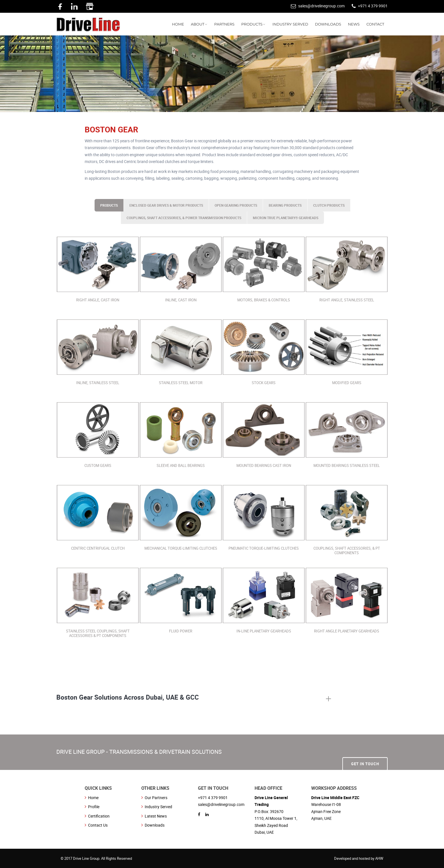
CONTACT (375, 24)
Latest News (156, 816)
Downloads (155, 825)
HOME (178, 24)
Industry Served (158, 807)
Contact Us (98, 825)
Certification (99, 816)
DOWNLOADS (328, 24)
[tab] (194, 699)
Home (93, 798)
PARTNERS (224, 24)
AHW (379, 858)
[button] (194, 699)
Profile (94, 807)
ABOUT (198, 24)
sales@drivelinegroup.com (321, 6)
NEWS (354, 24)
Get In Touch (365, 752)
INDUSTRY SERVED (290, 24)
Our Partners (156, 798)
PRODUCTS (252, 24)
